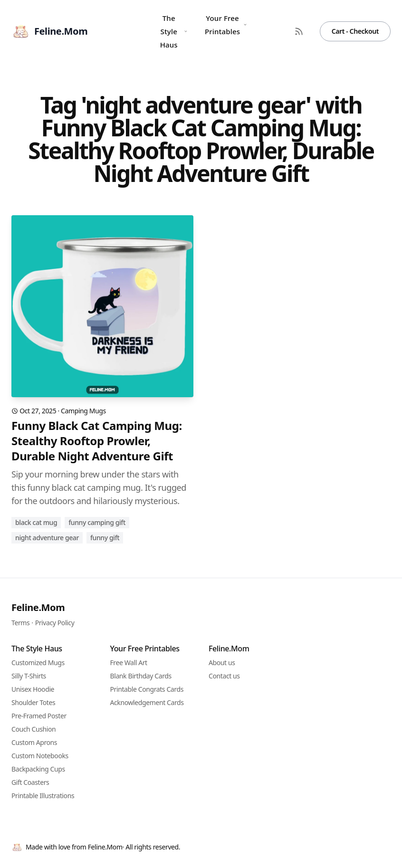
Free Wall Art (129, 663)
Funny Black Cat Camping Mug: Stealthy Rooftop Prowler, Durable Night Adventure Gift (97, 441)
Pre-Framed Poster (39, 716)
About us (222, 663)
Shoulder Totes (33, 702)
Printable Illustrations (43, 796)
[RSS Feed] (299, 31)
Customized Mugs (38, 663)
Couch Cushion (33, 729)
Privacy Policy (55, 623)
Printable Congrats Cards (147, 689)
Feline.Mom (38, 607)
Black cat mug (36, 522)
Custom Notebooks (40, 756)
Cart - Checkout (355, 31)
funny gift (105, 538)
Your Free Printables (226, 25)
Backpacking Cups (38, 769)
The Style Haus (174, 31)
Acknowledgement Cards (147, 702)
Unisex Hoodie (33, 689)
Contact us (224, 676)
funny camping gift (97, 522)
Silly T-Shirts (29, 676)
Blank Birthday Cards (141, 676)
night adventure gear (47, 538)
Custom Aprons (34, 742)
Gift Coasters (30, 782)
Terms (20, 623)
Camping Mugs (83, 411)
